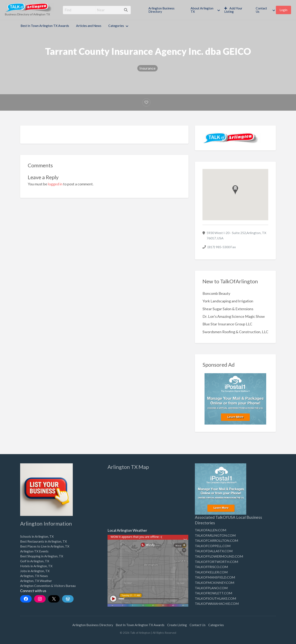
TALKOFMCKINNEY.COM (215, 583)
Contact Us (261, 10)
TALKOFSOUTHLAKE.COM (216, 598)
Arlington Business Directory (161, 10)
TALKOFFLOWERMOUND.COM (219, 556)
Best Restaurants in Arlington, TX (43, 541)
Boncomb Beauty (216, 293)
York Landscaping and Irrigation (228, 301)
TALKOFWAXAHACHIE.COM (217, 603)
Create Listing (177, 625)
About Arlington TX (202, 10)
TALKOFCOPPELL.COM (213, 546)
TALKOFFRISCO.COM (211, 567)
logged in (55, 184)
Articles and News (89, 26)
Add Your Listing (233, 10)
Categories (116, 26)
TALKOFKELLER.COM (211, 572)
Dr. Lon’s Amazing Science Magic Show (234, 316)
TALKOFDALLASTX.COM (214, 551)
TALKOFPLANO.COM (211, 588)
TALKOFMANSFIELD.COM (215, 577)
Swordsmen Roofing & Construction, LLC (235, 332)
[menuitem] (166, 10)
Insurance (147, 68)
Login (283, 10)
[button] (235, 190)
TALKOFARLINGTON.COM (215, 535)
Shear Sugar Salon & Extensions (228, 309)
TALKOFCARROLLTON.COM (217, 540)
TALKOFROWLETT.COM (214, 593)
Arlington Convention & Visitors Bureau (48, 586)
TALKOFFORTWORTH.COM (217, 562)
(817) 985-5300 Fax (222, 247)
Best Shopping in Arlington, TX (42, 556)
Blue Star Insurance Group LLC (227, 324)
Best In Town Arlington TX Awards (45, 26)
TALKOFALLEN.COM (211, 530)
